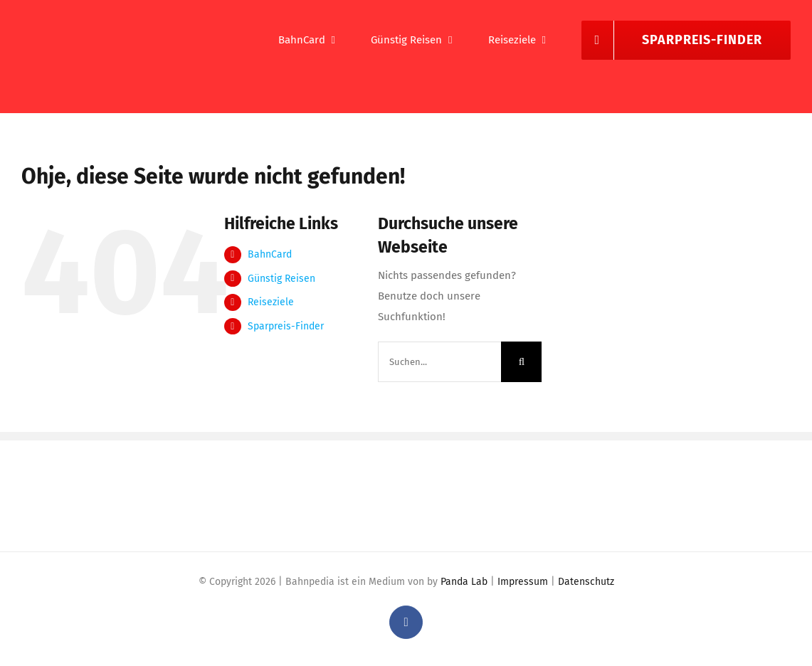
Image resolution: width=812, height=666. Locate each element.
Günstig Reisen (281, 279)
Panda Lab (464, 582)
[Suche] (521, 362)
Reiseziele (271, 302)
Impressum (523, 582)
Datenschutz (586, 582)
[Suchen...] (440, 362)
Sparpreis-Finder (286, 326)
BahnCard (270, 254)
